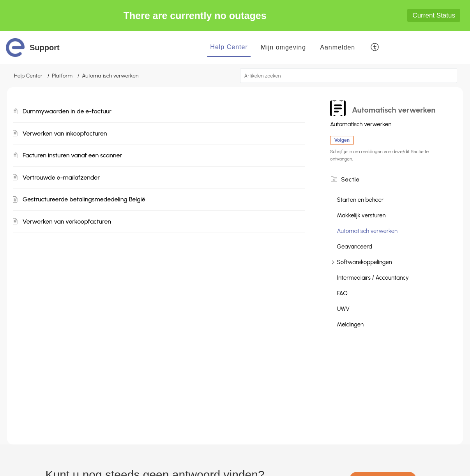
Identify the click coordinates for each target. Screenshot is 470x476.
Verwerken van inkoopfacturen (65, 133)
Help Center (28, 76)
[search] (349, 76)
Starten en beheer (360, 200)
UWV (343, 309)
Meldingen (351, 324)
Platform (62, 76)
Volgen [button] (342, 140)
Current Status (434, 15)
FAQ (342, 293)
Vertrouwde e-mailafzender (61, 177)
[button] (375, 48)
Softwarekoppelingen (365, 262)
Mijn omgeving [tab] (283, 47)
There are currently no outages (195, 16)
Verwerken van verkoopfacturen (67, 221)
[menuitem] (337, 48)
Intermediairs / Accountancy (373, 278)
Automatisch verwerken (367, 231)
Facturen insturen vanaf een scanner (72, 155)
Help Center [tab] (229, 47)
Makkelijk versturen (361, 215)
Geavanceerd (355, 247)
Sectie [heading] (350, 179)
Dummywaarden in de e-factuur (67, 111)
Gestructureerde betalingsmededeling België (84, 199)
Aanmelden (337, 47)
